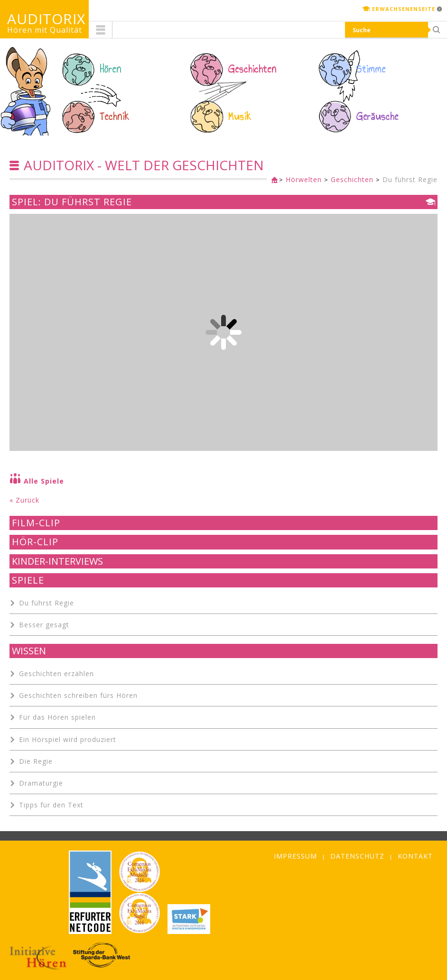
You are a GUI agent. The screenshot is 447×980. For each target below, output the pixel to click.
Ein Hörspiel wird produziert (68, 739)
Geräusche (377, 117)
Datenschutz (357, 856)
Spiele (28, 580)
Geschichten (252, 69)
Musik (240, 117)
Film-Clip (36, 523)
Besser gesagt (44, 625)
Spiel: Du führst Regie (72, 202)
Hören (111, 69)
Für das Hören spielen (57, 717)
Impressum (295, 856)
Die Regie (36, 761)
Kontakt (415, 856)
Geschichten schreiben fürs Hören (78, 695)
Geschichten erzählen (56, 673)
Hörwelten (304, 179)
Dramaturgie (41, 783)
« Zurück (24, 500)
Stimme (371, 69)
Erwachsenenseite (404, 9)
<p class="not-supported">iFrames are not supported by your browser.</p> (223, 332)
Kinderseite (272, 180)
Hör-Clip (35, 542)
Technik (115, 117)
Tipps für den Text (51, 805)
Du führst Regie (410, 179)
